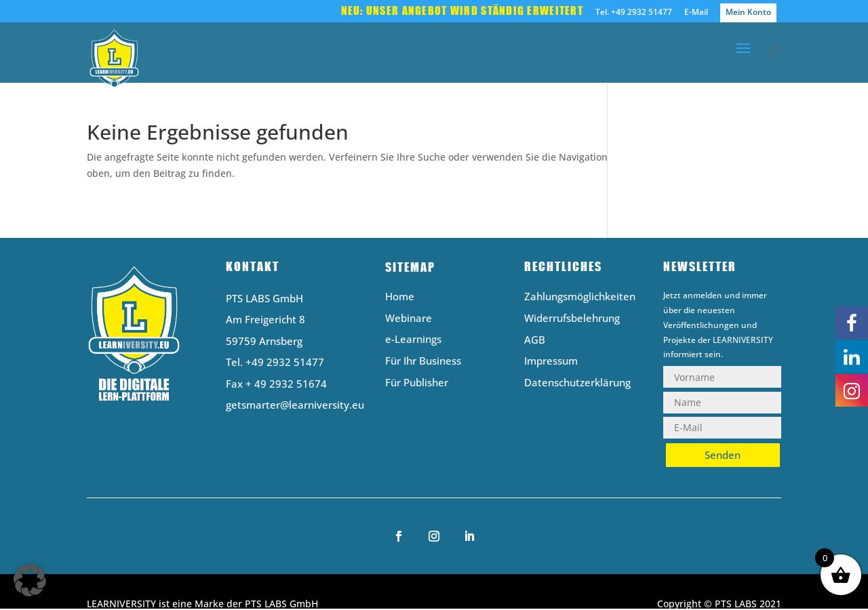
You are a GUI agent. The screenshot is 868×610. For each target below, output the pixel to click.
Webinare (409, 319)
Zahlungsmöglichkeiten (580, 297)
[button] (30, 580)
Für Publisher (417, 383)
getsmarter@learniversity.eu (295, 405)
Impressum (551, 362)
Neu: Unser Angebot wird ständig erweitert (462, 12)
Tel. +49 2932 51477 (634, 13)
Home (400, 297)
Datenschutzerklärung (577, 383)
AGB (535, 341)
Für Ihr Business (423, 362)
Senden (723, 455)
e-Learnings (413, 340)
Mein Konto (748, 12)
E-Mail (696, 13)
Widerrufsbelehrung (572, 319)
